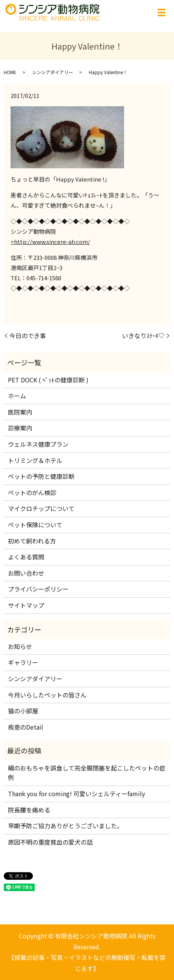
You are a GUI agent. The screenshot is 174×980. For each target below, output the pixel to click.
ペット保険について (35, 525)
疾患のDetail (26, 727)
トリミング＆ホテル (35, 460)
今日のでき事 (28, 335)
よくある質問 (26, 557)
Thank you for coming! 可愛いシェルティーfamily (76, 794)
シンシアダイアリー (53, 72)
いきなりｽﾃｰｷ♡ (143, 335)
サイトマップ (26, 605)
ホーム (17, 396)
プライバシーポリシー (38, 589)
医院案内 (20, 412)
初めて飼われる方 (32, 541)
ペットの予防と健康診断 (41, 476)
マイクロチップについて (41, 508)
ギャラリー (23, 662)
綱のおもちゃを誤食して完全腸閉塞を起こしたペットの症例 (87, 773)
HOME (10, 72)
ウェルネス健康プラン (38, 444)
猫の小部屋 (23, 711)
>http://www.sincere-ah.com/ (50, 242)
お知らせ (20, 646)
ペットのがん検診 (32, 492)
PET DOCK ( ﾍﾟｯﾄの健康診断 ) (48, 380)
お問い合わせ (26, 573)
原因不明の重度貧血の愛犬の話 (50, 842)
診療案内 (20, 428)
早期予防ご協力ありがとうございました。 (65, 826)
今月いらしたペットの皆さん (47, 695)
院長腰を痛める (32, 810)
